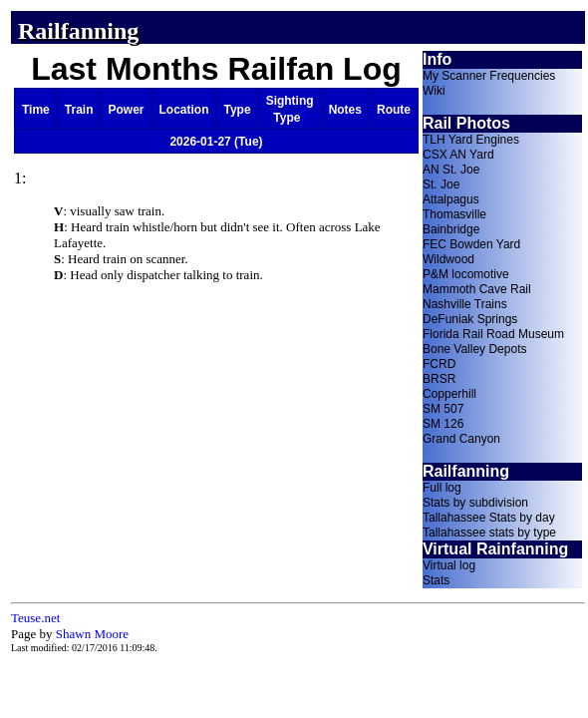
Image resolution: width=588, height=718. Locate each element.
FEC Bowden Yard (471, 244)
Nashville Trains (465, 304)
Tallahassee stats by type (489, 533)
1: (20, 178)
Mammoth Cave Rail (477, 289)
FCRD (439, 364)
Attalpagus (451, 199)
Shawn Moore (92, 634)
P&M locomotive (466, 274)
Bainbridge (451, 229)
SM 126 (443, 424)
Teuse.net (35, 618)
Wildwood (448, 259)
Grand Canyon (461, 439)
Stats (436, 580)
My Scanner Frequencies (489, 76)
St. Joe (441, 184)
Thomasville (454, 214)
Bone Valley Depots (475, 349)
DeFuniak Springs (470, 319)
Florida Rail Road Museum (493, 334)
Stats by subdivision (475, 503)
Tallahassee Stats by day (489, 518)
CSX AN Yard (458, 155)
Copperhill (449, 394)
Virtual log (449, 565)
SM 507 (443, 409)
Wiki (434, 91)
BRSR (439, 379)
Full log (442, 488)
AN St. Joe (451, 170)
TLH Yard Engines (471, 140)
